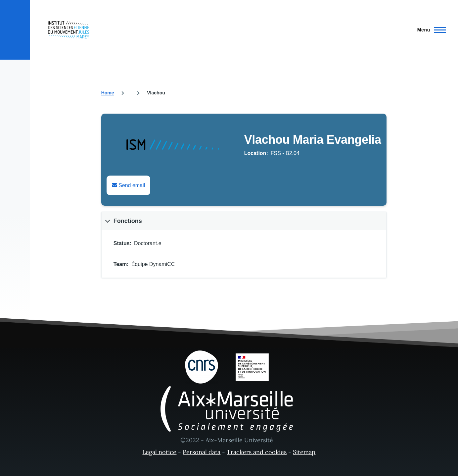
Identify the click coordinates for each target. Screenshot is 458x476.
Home (108, 93)
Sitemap (304, 452)
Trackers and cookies (257, 452)
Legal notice (159, 452)
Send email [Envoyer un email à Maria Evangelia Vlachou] (129, 185)
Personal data (202, 452)
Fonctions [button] (128, 221)
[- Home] (69, 30)
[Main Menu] (430, 30)
